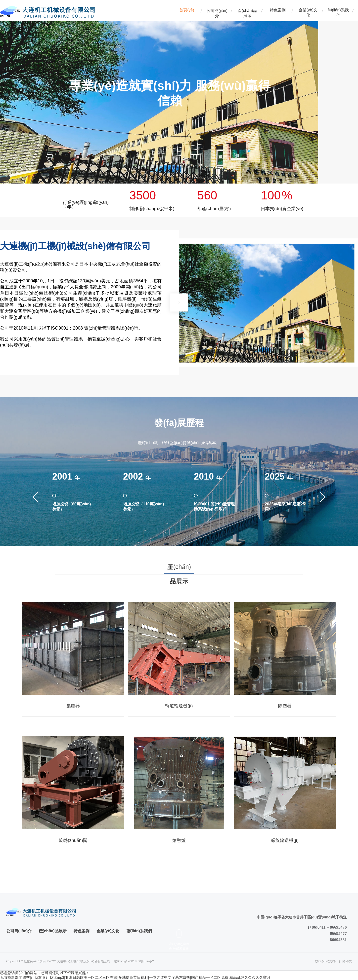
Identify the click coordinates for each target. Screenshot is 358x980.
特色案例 (278, 10)
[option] (159, 94)
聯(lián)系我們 (338, 12)
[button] (13, 177)
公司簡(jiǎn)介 (217, 12)
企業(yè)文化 (308, 12)
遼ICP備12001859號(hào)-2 (134, 961)
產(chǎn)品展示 (247, 12)
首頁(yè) (187, 10)
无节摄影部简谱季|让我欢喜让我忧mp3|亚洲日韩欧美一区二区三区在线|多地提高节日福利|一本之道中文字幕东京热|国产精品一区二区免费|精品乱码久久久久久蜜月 (135, 977)
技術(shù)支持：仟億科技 (334, 961)
